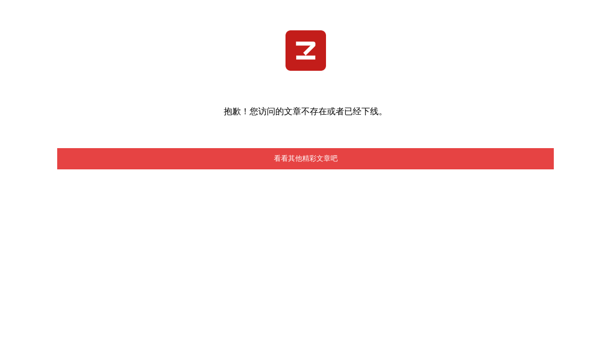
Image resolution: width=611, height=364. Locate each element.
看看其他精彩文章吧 (306, 158)
